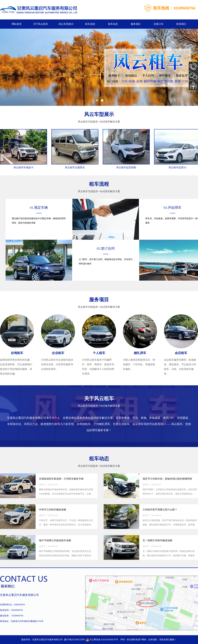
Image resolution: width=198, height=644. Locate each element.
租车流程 (90, 24)
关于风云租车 (41, 24)
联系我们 (181, 24)
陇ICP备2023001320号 (74, 640)
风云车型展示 (66, 24)
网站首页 (17, 24)
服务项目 (136, 24)
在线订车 (159, 24)
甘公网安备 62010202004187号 (102, 640)
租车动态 (113, 24)
